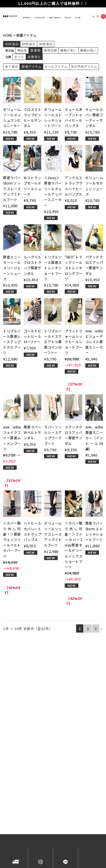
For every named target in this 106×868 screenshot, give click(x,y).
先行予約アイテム (84, 67)
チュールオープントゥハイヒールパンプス (73, 118)
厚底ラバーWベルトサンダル (33, 432)
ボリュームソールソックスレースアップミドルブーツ (53, 534)
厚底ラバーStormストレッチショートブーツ (94, 531)
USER (78, 18)
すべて (19, 57)
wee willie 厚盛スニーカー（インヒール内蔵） (94, 438)
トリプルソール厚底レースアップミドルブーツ (12, 342)
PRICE (68, 18)
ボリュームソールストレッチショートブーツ (53, 118)
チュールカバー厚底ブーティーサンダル (94, 118)
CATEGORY (40, 18)
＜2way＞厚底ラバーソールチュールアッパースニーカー (53, 191)
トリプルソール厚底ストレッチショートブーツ (53, 268)
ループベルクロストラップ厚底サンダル (33, 265)
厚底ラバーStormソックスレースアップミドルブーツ (12, 188)
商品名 (22, 50)
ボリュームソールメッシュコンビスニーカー (12, 118)
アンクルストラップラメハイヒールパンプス (73, 186)
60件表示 (29, 44)
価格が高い (88, 50)
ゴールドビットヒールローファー (33, 336)
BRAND (27, 18)
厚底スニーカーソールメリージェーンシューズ (12, 268)
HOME (8, 35)
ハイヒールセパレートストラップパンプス (33, 531)
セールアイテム (56, 67)
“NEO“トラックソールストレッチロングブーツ (73, 268)
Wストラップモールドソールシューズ (33, 186)
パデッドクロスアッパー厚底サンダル (94, 265)
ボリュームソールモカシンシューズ (94, 186)
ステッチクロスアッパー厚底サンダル (73, 435)
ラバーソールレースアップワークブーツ (53, 435)
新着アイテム (26, 35)
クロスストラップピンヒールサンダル (33, 118)
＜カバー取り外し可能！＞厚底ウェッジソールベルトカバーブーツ (12, 539)
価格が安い (68, 50)
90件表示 (46, 44)
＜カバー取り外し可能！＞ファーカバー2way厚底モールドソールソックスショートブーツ (73, 545)
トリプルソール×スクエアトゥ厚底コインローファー (53, 342)
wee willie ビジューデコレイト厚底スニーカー (94, 342)
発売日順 (50, 50)
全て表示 (12, 67)
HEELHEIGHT (55, 18)
